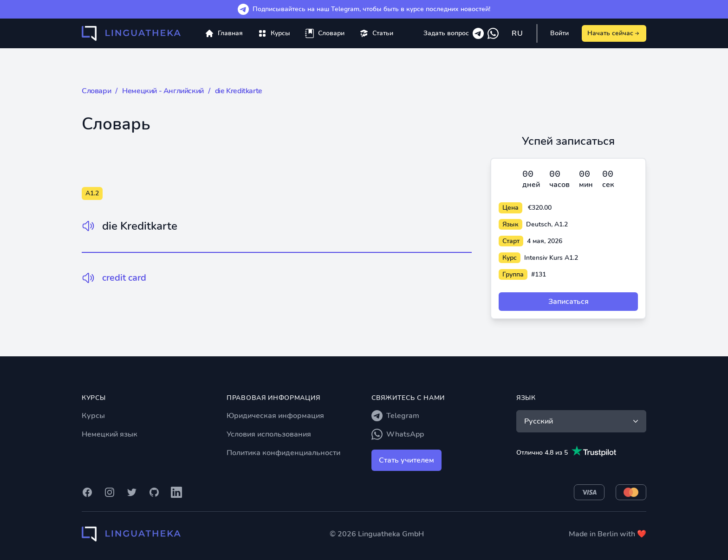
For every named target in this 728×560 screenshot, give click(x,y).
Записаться (569, 302)
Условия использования (269, 434)
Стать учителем (406, 460)
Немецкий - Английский (163, 91)
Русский (582, 421)
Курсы (93, 416)
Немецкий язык (110, 434)
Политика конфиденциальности (283, 453)
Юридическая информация (275, 416)
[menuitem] (274, 33)
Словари (96, 91)
